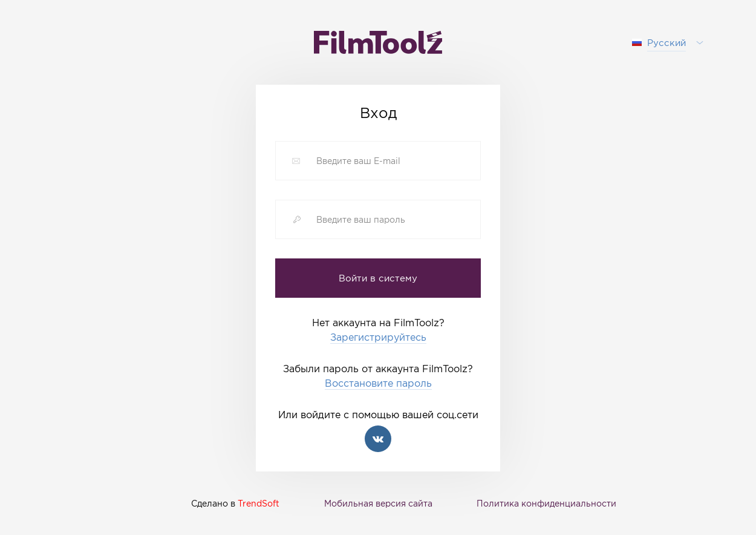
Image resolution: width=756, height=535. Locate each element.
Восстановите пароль (378, 383)
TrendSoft (259, 503)
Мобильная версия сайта (378, 503)
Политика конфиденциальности (546, 503)
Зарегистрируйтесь (378, 337)
